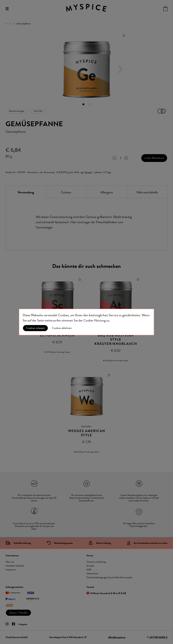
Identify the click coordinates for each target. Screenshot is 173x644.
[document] (86, 322)
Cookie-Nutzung (95, 320)
